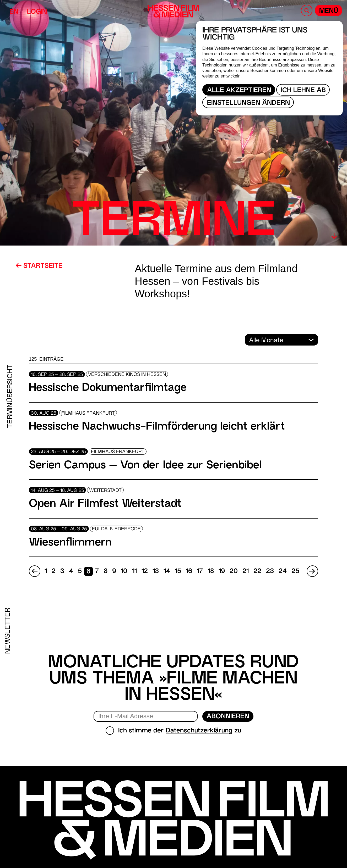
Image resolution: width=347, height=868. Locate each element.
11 (134, 572)
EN (14, 12)
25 (295, 572)
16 (189, 572)
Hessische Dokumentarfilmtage (108, 388)
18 (211, 572)
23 (270, 572)
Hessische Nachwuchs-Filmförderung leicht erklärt (157, 427)
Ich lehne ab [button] (303, 91)
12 (145, 572)
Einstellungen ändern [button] (248, 103)
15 (178, 572)
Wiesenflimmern (70, 543)
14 (167, 572)
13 (156, 572)
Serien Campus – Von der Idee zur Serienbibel (145, 466)
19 (222, 572)
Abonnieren (228, 717)
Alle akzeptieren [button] (239, 91)
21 (246, 572)
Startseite (39, 266)
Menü (329, 11)
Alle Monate (267, 341)
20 (234, 572)
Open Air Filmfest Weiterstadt (105, 504)
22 (257, 572)
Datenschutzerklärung (199, 731)
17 (200, 572)
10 (124, 572)
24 (283, 572)
